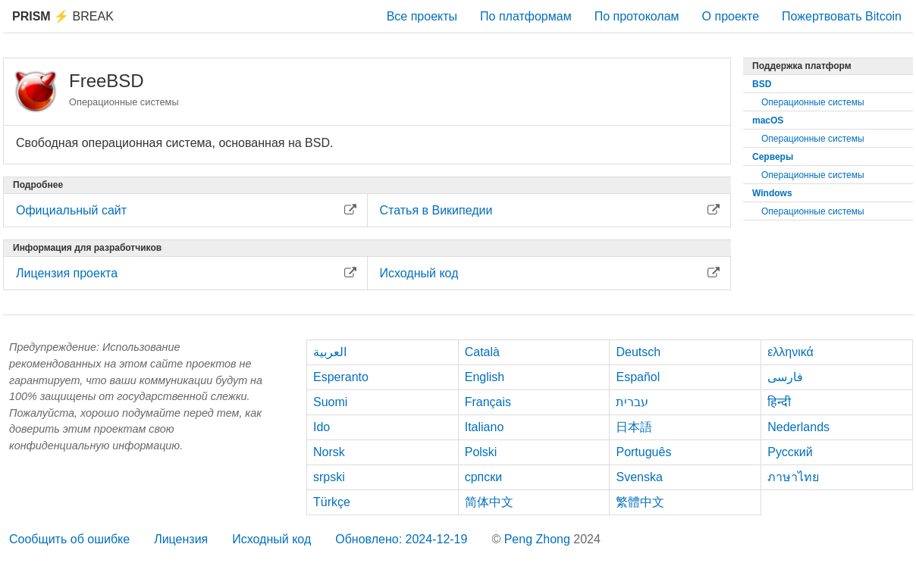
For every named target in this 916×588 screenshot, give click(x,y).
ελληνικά (791, 352)
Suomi (330, 402)
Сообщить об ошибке (69, 539)
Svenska (639, 477)
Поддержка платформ (802, 66)
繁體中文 (640, 502)
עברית (632, 402)
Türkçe (332, 502)
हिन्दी (779, 402)
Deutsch (638, 352)
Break (63, 16)
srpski (329, 477)
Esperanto (341, 377)
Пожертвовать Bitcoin (842, 16)
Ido (322, 427)
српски (484, 477)
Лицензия (181, 539)
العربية (330, 352)
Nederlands (798, 427)
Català (482, 352)
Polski (481, 452)
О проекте (731, 16)
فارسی (785, 377)
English (485, 377)
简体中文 (489, 502)
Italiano (485, 427)
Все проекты (422, 16)
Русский (790, 452)
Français (488, 402)
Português (643, 452)
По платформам (526, 16)
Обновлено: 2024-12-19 (401, 539)
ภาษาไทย (793, 477)
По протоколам (637, 16)
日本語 (634, 427)
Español (638, 377)
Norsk (329, 452)
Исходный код (271, 539)
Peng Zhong (539, 539)
